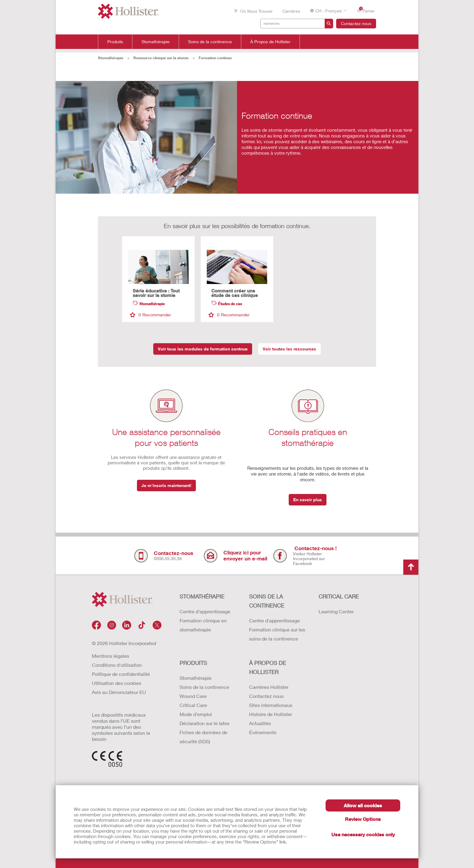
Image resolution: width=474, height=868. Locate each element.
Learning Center (336, 611)
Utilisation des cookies (117, 683)
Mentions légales (110, 656)
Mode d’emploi (196, 714)
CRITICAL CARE (339, 596)
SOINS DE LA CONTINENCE (267, 601)
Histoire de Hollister (271, 714)
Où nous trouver (253, 11)
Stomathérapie (156, 42)
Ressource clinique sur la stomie (161, 58)
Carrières (291, 11)
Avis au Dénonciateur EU (119, 692)
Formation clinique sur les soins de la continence (277, 634)
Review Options (363, 819)
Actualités (260, 723)
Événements (263, 732)
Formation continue (215, 58)
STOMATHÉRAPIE (202, 596)
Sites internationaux (271, 705)
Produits (115, 42)
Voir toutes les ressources (289, 349)
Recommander (151, 315)
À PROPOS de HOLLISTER (268, 667)
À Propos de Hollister (270, 42)
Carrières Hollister (269, 687)
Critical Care (193, 705)
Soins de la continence (210, 42)
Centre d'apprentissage (205, 611)
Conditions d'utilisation (117, 665)
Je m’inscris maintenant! (166, 485)
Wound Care (193, 696)
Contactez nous (356, 23)
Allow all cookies (363, 805)
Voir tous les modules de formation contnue (203, 349)
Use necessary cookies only (363, 834)
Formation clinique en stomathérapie (203, 625)
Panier (366, 10)
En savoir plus (308, 500)
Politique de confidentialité (121, 674)
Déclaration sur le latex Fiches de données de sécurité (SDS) (205, 732)
